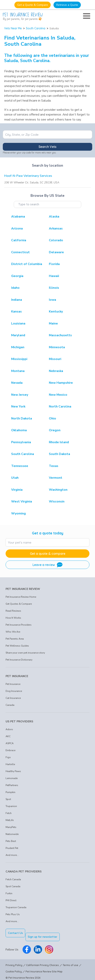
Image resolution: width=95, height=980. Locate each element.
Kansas (16, 312)
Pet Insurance (13, 684)
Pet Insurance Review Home (21, 597)
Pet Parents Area (15, 639)
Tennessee (20, 466)
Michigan (18, 347)
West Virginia (22, 501)
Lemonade (12, 778)
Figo (8, 757)
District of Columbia (27, 264)
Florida (54, 264)
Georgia (17, 276)
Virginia (17, 490)
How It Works (13, 618)
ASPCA (10, 743)
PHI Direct (11, 900)
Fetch (9, 813)
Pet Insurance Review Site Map (44, 968)
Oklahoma (19, 430)
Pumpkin (10, 792)
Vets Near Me (13, 28)
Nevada (17, 383)
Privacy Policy (14, 961)
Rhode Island (59, 442)
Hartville (10, 764)
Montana (18, 371)
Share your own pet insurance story (25, 653)
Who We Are (13, 632)
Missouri (55, 359)
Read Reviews (13, 611)
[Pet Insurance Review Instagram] (49, 946)
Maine (53, 323)
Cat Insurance (13, 698)
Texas (54, 466)
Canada (10, 705)
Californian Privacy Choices (43, 961)
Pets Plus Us (13, 914)
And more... (12, 855)
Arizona (17, 228)
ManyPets (11, 827)
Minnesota (57, 347)
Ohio (52, 418)
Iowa (52, 300)
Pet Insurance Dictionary (19, 660)
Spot (8, 799)
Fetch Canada (13, 879)
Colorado (56, 240)
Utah (15, 478)
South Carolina (36, 28)
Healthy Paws (13, 771)
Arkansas (56, 228)
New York (18, 406)
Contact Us (15, 933)
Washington (58, 490)
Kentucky (56, 312)
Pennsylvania (21, 442)
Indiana (17, 300)
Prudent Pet (12, 848)
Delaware (56, 252)
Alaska (54, 217)
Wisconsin (57, 501)
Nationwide (12, 834)
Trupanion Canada (16, 907)
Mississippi (19, 359)
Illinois (54, 288)
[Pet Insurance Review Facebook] (27, 946)
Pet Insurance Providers (19, 625)
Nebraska (56, 371)
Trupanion (11, 806)
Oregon (55, 430)
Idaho (15, 288)
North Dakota (22, 418)
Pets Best (11, 841)
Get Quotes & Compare (19, 604)
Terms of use (70, 961)
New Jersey (20, 395)
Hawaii (54, 276)
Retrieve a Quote (67, 5)
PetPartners (12, 785)
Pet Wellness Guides (17, 646)
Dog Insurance (14, 691)
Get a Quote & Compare (33, 5)
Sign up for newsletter (47, 933)
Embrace (10, 750)
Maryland (18, 335)
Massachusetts (60, 335)
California (19, 240)
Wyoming (18, 513)
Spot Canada (13, 886)
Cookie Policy (14, 968)
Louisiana (18, 323)
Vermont (56, 478)
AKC (8, 736)
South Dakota (59, 454)
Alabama (18, 217)
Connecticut (20, 252)
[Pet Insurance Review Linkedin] (38, 946)
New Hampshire (61, 383)
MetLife (10, 820)
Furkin (9, 893)
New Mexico (58, 395)
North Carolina (60, 406)
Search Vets (47, 147)
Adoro (9, 729)
